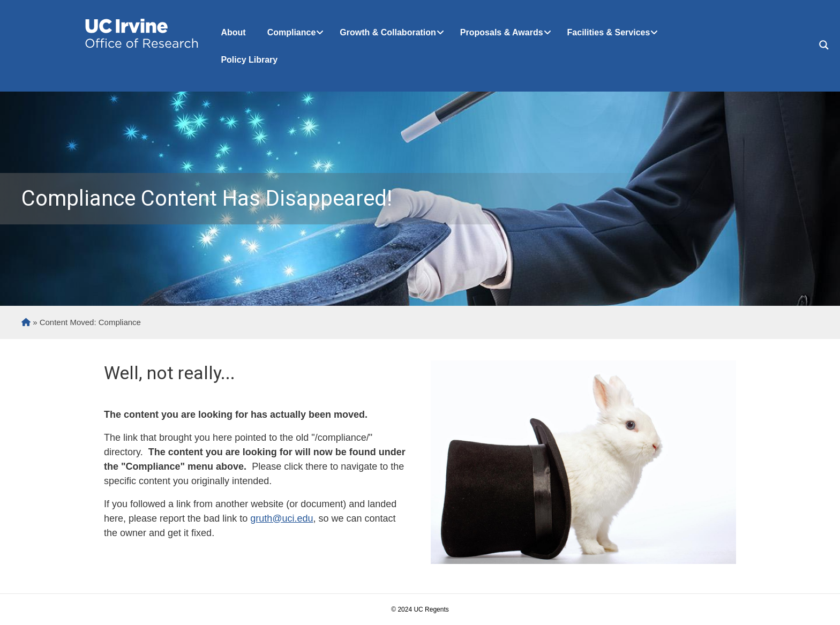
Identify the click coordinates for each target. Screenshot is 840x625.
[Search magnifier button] (824, 45)
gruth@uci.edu (282, 518)
